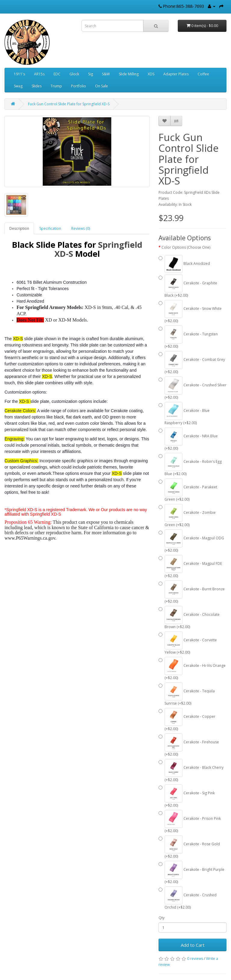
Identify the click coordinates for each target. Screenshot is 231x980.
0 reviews (195, 959)
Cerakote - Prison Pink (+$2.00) (190, 822)
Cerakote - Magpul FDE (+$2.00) (190, 567)
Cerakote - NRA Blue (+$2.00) (188, 439)
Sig (91, 74)
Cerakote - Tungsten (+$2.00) (188, 337)
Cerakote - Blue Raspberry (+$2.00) (184, 414)
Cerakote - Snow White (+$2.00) (190, 312)
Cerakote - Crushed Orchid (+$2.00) (188, 898)
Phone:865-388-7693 (183, 6)
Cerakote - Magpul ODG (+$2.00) (191, 541)
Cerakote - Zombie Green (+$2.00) (187, 516)
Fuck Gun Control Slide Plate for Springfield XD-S (69, 104)
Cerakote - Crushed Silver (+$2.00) (192, 388)
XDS (151, 74)
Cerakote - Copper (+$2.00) (187, 720)
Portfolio (79, 86)
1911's (19, 74)
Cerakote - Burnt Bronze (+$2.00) (192, 592)
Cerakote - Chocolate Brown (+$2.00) (189, 618)
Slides (37, 86)
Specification (50, 228)
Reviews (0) (81, 228)
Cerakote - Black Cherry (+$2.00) (191, 771)
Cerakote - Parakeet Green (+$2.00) (188, 490)
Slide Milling (129, 74)
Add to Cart (193, 945)
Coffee (203, 74)
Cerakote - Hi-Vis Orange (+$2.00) (192, 669)
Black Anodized (184, 264)
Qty (162, 918)
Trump (56, 86)
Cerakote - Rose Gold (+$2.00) (189, 847)
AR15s (39, 74)
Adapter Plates (176, 74)
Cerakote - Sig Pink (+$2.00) (187, 796)
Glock (74, 74)
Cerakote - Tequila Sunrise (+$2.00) (187, 694)
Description (19, 228)
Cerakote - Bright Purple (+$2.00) (191, 873)
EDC (57, 74)
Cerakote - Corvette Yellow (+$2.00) (188, 643)
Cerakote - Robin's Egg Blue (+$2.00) (190, 465)
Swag (18, 86)
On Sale (102, 86)
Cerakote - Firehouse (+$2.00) (189, 745)
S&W (106, 74)
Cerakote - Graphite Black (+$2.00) (188, 286)
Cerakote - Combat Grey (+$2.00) (192, 363)
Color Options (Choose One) (186, 247)
